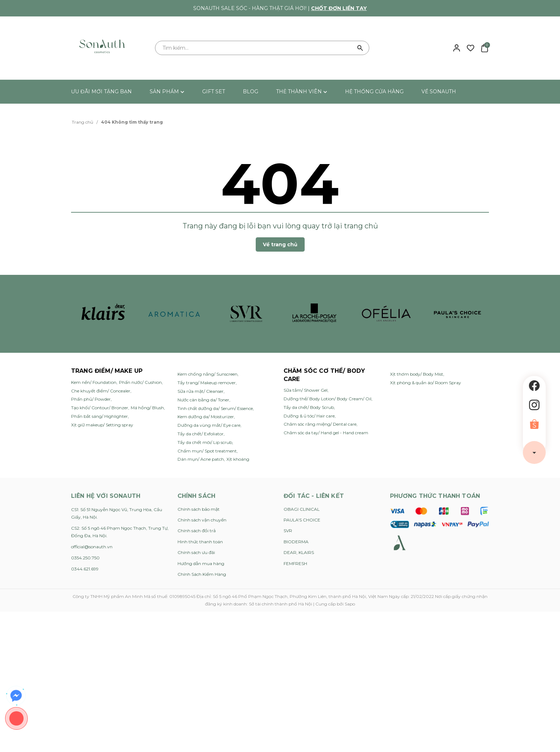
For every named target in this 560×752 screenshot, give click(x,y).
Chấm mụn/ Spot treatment (207, 451)
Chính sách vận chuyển (202, 520)
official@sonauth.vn (92, 547)
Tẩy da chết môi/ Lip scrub (205, 442)
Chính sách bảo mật (199, 509)
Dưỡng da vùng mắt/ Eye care (209, 425)
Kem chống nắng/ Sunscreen (207, 374)
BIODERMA (296, 542)
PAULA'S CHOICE (302, 520)
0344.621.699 (85, 569)
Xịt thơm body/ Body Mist (417, 374)
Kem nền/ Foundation (94, 382)
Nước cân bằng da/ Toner (203, 400)
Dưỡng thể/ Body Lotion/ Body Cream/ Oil (327, 399)
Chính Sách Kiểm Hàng (202, 574)
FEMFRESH (295, 563)
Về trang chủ (280, 244)
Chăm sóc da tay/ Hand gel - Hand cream (326, 433)
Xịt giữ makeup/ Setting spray (102, 425)
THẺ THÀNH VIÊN (302, 91)
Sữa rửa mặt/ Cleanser (201, 391)
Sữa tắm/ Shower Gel (306, 390)
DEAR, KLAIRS (299, 552)
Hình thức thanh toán (200, 542)
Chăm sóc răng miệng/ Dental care (320, 424)
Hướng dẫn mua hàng (201, 563)
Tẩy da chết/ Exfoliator (201, 434)
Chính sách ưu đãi (196, 552)
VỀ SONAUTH (439, 91)
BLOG (251, 91)
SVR (288, 531)
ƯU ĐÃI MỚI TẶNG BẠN (101, 91)
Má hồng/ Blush (147, 408)
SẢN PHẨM (167, 91)
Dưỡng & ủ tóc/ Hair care (309, 416)
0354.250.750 (85, 558)
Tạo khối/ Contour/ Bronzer (100, 408)
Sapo (350, 604)
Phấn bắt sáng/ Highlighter (99, 416)
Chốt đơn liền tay (339, 8)
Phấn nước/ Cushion (140, 382)
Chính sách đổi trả (197, 531)
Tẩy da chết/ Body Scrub (309, 407)
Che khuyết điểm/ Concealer (101, 391)
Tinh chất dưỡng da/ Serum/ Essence (215, 408)
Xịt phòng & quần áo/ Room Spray (426, 383)
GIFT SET (214, 91)
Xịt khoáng (238, 459)
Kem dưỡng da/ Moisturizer (206, 417)
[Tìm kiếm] (360, 48)
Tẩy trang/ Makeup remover (207, 383)
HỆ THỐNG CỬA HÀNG (374, 91)
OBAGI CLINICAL (302, 509)
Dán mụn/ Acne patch (201, 459)
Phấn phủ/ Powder (91, 399)
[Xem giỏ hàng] (484, 48)
